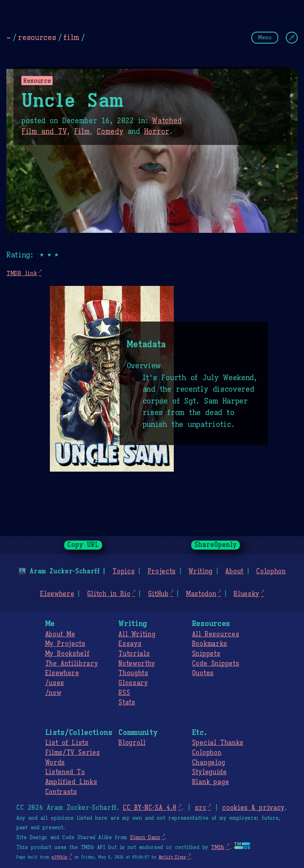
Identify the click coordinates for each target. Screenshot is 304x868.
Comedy (110, 131)
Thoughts (133, 673)
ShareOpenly (216, 545)
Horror (157, 131)
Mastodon (201, 594)
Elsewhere (57, 594)
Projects (162, 571)
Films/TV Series (73, 753)
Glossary (133, 683)
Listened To (65, 772)
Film (82, 131)
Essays (130, 644)
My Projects (65, 644)
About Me (60, 634)
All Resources (216, 634)
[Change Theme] (292, 38)
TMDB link (22, 273)
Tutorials (134, 654)
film (71, 37)
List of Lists (67, 743)
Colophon (271, 571)
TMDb (218, 847)
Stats (127, 702)
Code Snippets (216, 664)
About (234, 571)
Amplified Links (71, 782)
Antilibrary (72, 664)
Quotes (203, 673)
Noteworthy (137, 664)
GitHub (158, 594)
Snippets (206, 654)
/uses (55, 683)
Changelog (209, 763)
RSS (124, 693)
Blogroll (132, 743)
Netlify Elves (172, 857)
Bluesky (246, 594)
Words (55, 763)
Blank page (210, 782)
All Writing (137, 634)
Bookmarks (210, 644)
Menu (265, 37)
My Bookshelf (67, 654)
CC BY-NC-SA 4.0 (149, 808)
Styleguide (209, 772)
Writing (200, 571)
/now (53, 693)
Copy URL (83, 545)
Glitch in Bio (109, 594)
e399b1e (59, 857)
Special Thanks (218, 743)
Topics (123, 571)
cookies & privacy (253, 808)
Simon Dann (145, 838)
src (200, 808)
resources (37, 37)
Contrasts (61, 792)
